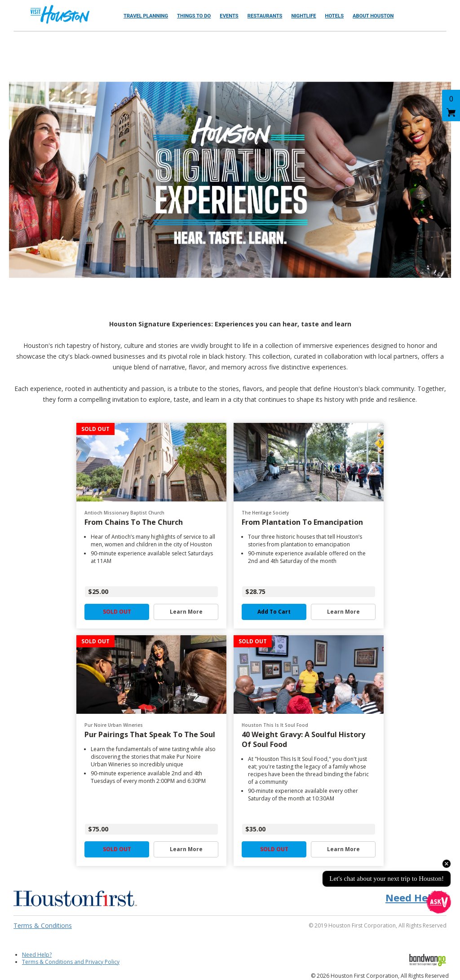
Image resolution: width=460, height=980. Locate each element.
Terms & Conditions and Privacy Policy (71, 962)
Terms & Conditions (43, 925)
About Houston (373, 16)
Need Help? (37, 955)
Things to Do (194, 16)
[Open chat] (439, 902)
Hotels (334, 16)
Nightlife (303, 16)
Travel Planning (146, 16)
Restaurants (265, 16)
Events (229, 16)
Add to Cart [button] (274, 612)
